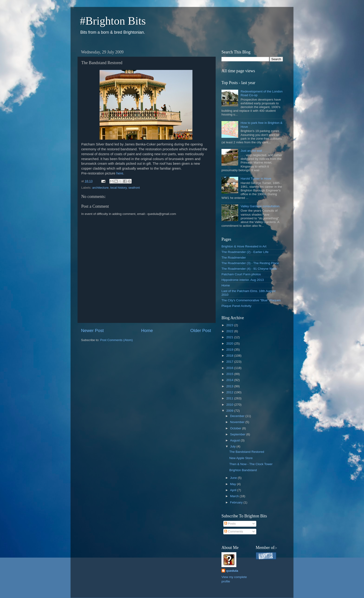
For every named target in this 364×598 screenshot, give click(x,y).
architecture (100, 188)
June (234, 478)
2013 (230, 386)
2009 (230, 411)
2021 (230, 337)
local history (118, 188)
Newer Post (92, 330)
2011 (230, 398)
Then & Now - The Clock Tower (251, 464)
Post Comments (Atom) (117, 340)
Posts (230, 524)
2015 (230, 374)
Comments (234, 531)
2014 (230, 380)
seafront (134, 188)
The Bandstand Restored (247, 452)
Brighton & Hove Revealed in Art (244, 246)
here (120, 173)
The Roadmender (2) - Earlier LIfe (245, 252)
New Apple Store (241, 458)
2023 (230, 325)
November (238, 422)
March (235, 496)
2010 (230, 405)
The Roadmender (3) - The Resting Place (250, 263)
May (233, 484)
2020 (230, 343)
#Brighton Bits (113, 21)
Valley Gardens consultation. (260, 206)
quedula (232, 571)
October (236, 428)
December (238, 416)
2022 (230, 331)
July (233, 446)
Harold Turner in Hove (256, 179)
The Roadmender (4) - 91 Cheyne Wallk (249, 269)
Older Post (201, 330)
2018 (230, 356)
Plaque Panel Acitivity (236, 306)
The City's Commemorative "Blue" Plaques (251, 300)
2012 (230, 392)
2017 (230, 362)
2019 (230, 350)
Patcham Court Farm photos (241, 274)
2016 (230, 368)
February (237, 502)
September (238, 434)
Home (147, 330)
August (235, 440)
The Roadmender (234, 258)
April (234, 490)
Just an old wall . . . (254, 151)
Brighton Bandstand (243, 470)
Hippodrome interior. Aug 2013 (243, 280)
